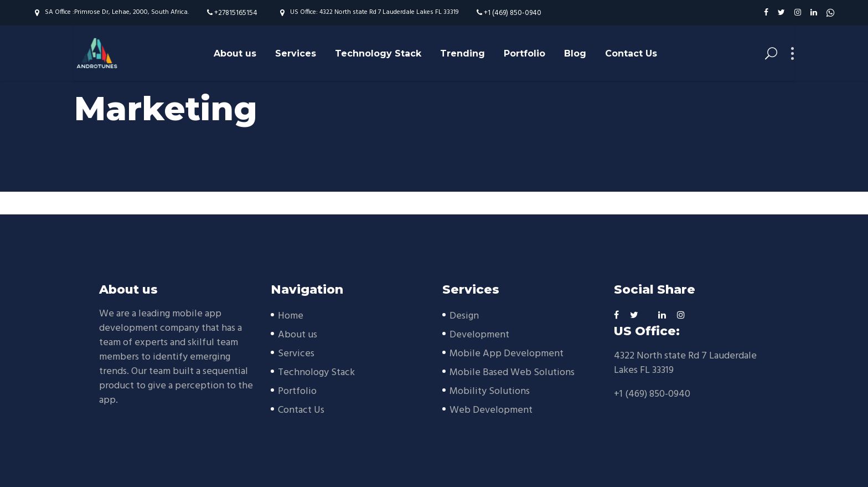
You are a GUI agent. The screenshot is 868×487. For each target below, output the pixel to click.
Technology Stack (316, 373)
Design (464, 316)
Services (296, 354)
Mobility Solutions (490, 391)
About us (298, 335)
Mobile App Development (507, 354)
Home (291, 316)
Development (479, 335)
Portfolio (297, 391)
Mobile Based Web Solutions (512, 373)
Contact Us (301, 410)
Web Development (491, 410)
